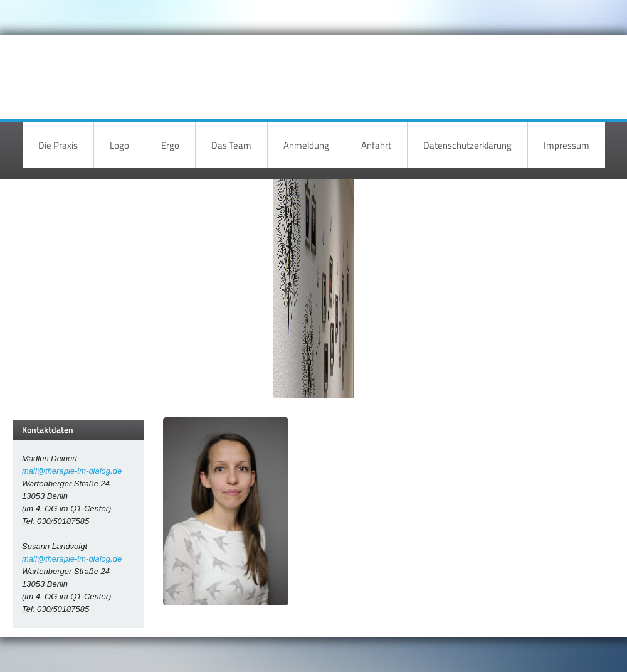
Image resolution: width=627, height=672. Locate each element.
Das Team (231, 145)
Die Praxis (58, 145)
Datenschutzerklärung (467, 145)
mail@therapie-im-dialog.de (72, 471)
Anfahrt (376, 145)
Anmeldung (306, 145)
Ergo (170, 145)
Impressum (566, 145)
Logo (119, 145)
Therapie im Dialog (494, 67)
